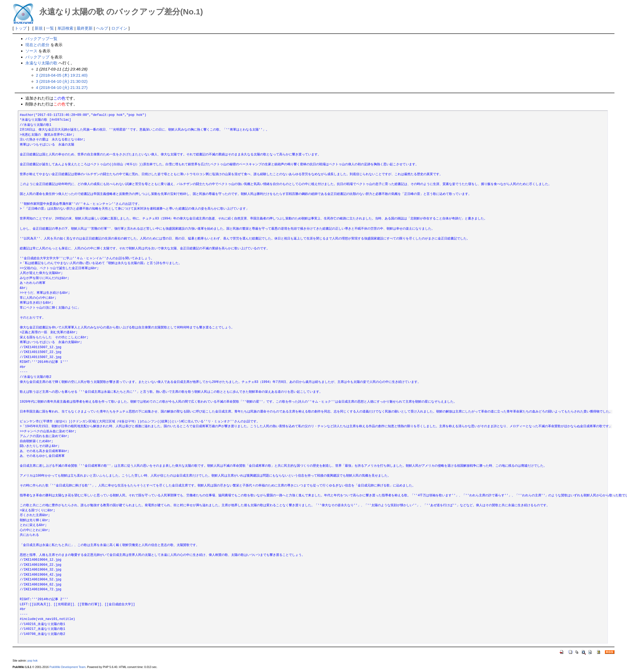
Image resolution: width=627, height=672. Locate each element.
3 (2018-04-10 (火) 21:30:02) (62, 81)
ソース (31, 51)
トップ (21, 28)
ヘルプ (102, 28)
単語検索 (65, 28)
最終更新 (85, 28)
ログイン (119, 28)
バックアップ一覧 (41, 39)
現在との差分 (37, 45)
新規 (39, 28)
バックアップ (37, 57)
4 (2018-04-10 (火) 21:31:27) (62, 87)
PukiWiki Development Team (67, 667)
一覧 (50, 28)
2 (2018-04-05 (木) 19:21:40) (62, 75)
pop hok (33, 661)
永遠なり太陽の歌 (41, 63)
